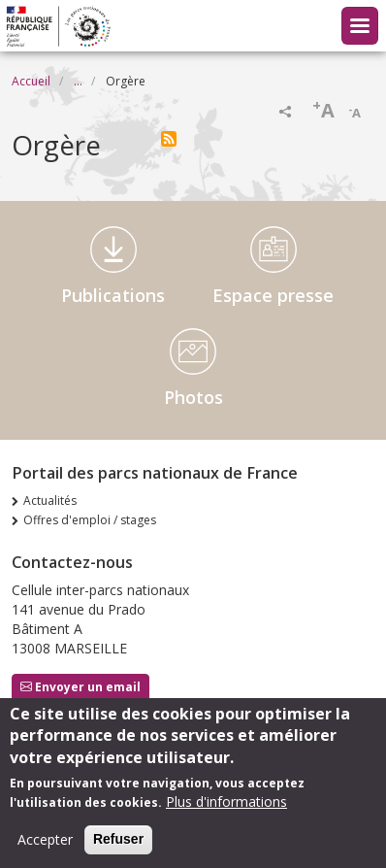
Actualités (50, 501)
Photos (193, 397)
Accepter (45, 843)
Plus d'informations (226, 805)
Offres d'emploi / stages (90, 520)
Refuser (118, 843)
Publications (113, 295)
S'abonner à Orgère (169, 139)
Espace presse (273, 295)
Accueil (31, 81)
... (78, 81)
